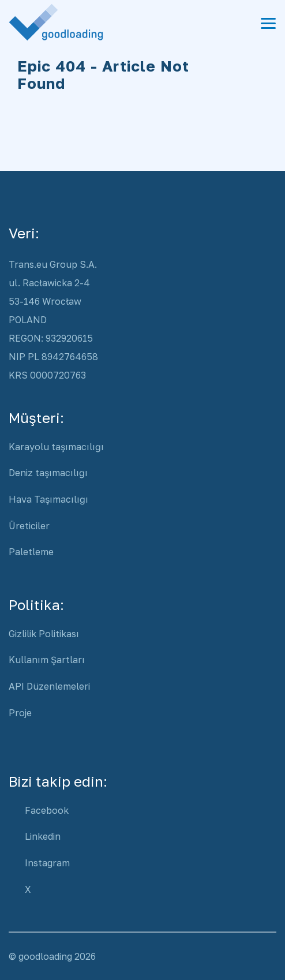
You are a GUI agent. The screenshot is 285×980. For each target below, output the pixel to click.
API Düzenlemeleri (49, 686)
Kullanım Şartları (47, 660)
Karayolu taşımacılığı (56, 447)
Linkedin (43, 836)
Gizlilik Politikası (44, 634)
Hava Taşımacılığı (48, 499)
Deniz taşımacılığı (48, 473)
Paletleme (31, 552)
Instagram (47, 863)
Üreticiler (29, 526)
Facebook (47, 810)
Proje (20, 713)
